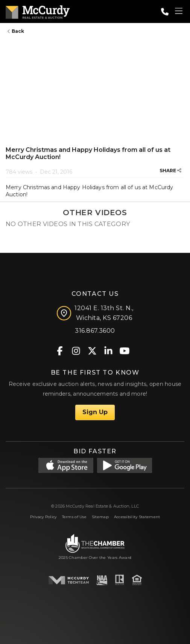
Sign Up (95, 412)
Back (16, 31)
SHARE (170, 171)
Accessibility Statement (137, 517)
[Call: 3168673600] (165, 12)
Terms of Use (74, 517)
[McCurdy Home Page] (38, 11)
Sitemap (100, 517)
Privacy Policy (43, 517)
